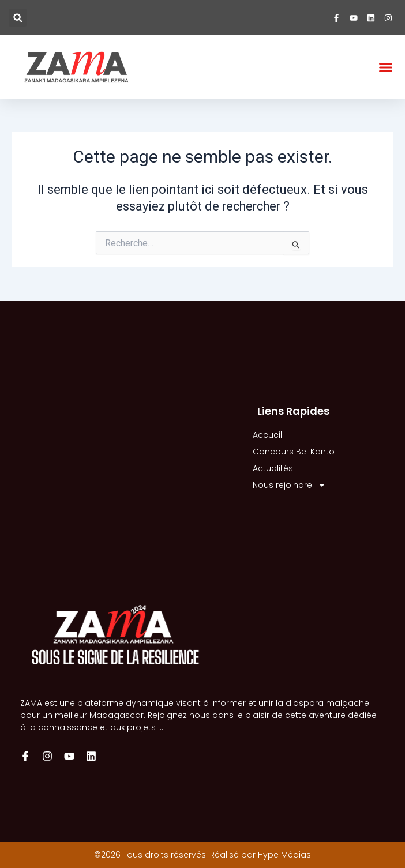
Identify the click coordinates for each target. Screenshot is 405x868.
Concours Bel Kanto (294, 452)
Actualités (273, 468)
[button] (18, 18)
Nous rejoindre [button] (289, 485)
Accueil (267, 435)
